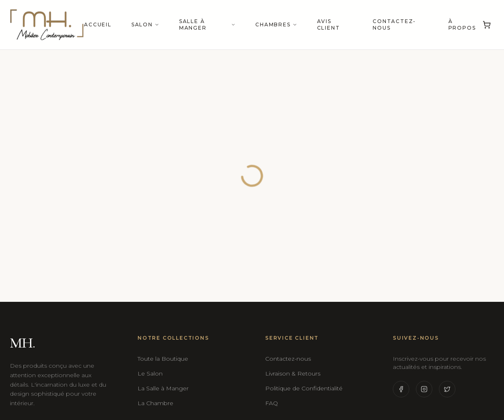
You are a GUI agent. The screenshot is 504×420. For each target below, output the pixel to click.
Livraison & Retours (293, 373)
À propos (462, 24)
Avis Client (329, 24)
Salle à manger (207, 24)
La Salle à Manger (163, 388)
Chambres (276, 24)
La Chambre (155, 403)
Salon (145, 24)
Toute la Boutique (163, 359)
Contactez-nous (394, 24)
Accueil (98, 24)
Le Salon (150, 373)
